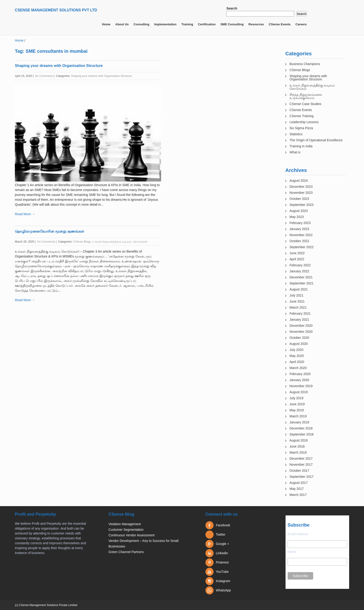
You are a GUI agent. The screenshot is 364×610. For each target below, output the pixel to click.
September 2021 (302, 283)
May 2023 (297, 217)
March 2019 (298, 416)
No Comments (44, 76)
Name (292, 552)
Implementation (165, 24)
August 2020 (299, 344)
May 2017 (297, 489)
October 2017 (299, 471)
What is (295, 152)
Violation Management (125, 524)
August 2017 (299, 483)
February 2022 (300, 265)
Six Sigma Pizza (301, 128)
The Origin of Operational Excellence (316, 140)
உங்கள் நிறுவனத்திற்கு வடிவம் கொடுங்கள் (120, 242)
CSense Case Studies (305, 104)
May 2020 (297, 356)
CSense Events (280, 24)
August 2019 (299, 392)
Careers (301, 24)
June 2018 (297, 446)
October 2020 (299, 338)
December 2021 (301, 277)
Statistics (296, 134)
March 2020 (298, 368)
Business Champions (305, 64)
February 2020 (300, 374)
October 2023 (299, 199)
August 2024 (299, 181)
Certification (207, 24)
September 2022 (302, 247)
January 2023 (299, 229)
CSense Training (302, 116)
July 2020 (296, 350)
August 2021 (299, 289)
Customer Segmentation (126, 530)
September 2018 (302, 434)
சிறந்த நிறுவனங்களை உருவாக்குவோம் (306, 96)
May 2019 (297, 410)
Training (187, 24)
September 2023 (302, 205)
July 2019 (296, 398)
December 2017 (301, 458)
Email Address (298, 534)
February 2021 (300, 313)
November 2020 (301, 332)
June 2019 (297, 404)
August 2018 (299, 440)
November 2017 (301, 465)
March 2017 (298, 495)
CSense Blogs (82, 242)
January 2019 (299, 422)
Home (106, 24)
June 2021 (297, 301)
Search (232, 8)
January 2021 (299, 320)
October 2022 (299, 241)
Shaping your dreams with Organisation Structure (59, 66)
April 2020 (297, 362)
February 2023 (300, 223)
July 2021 (296, 295)
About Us (122, 24)
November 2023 (301, 193)
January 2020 (299, 380)
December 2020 (301, 326)
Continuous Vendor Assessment (131, 535)
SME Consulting (232, 24)
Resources (256, 24)
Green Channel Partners (126, 552)
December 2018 (301, 428)
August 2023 (299, 211)
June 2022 (297, 253)
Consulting (141, 24)
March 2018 (298, 452)
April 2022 (297, 259)
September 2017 (302, 477)
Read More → (25, 214)
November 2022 (301, 235)
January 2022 (299, 271)
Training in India (301, 146)
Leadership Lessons (304, 122)
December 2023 (301, 187)
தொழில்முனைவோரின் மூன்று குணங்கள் (49, 231)
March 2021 (298, 307)
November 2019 (301, 386)
